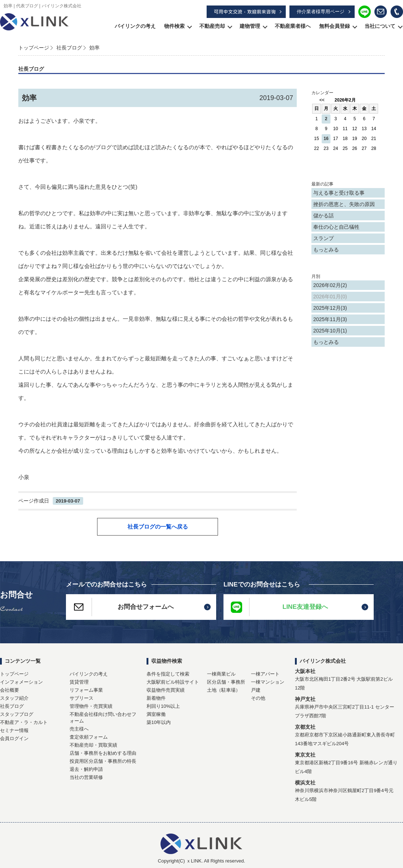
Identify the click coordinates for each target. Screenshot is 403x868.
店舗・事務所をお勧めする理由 (103, 753)
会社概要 (10, 690)
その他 (258, 698)
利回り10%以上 (163, 706)
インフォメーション (21, 682)
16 (326, 139)
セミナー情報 (14, 730)
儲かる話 (323, 216)
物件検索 (174, 26)
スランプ (323, 238)
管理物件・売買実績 (91, 706)
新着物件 (156, 698)
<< (322, 100)
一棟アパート (265, 674)
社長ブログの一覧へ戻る (158, 527)
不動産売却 (212, 26)
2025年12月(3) (330, 308)
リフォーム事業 (86, 690)
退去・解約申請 (86, 769)
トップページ (34, 48)
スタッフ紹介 (14, 698)
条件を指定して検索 (168, 674)
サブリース (82, 698)
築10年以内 (159, 722)
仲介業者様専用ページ (321, 12)
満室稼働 (156, 714)
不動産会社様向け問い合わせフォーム (103, 718)
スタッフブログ (17, 714)
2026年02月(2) (330, 285)
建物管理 (250, 26)
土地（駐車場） (224, 690)
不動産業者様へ (293, 26)
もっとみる (326, 250)
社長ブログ (69, 48)
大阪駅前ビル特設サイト (173, 682)
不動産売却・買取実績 (93, 745)
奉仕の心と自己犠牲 (336, 227)
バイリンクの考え (135, 26)
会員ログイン (14, 738)
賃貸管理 (79, 682)
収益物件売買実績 (166, 690)
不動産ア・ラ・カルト (24, 722)
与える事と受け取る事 (339, 193)
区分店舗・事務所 (226, 682)
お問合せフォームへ (120, 607)
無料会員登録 (334, 26)
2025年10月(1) (330, 331)
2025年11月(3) (330, 319)
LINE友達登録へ (276, 607)
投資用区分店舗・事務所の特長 (103, 761)
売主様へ (79, 729)
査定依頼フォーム (89, 737)
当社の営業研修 (86, 777)
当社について (380, 26)
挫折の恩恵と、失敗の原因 (344, 204)
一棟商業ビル (221, 674)
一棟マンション (268, 682)
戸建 (256, 690)
